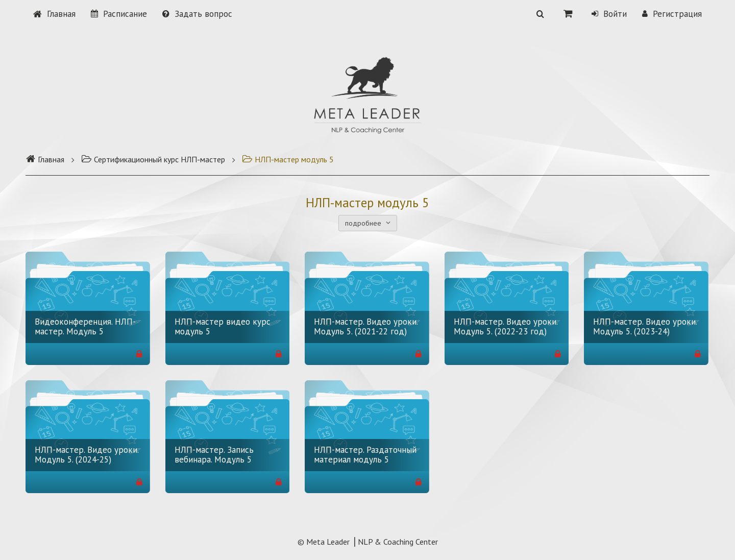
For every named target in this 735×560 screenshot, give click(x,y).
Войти (609, 14)
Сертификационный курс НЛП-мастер (153, 159)
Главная (54, 14)
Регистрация (672, 14)
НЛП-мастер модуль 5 (288, 159)
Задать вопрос (197, 14)
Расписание (119, 14)
